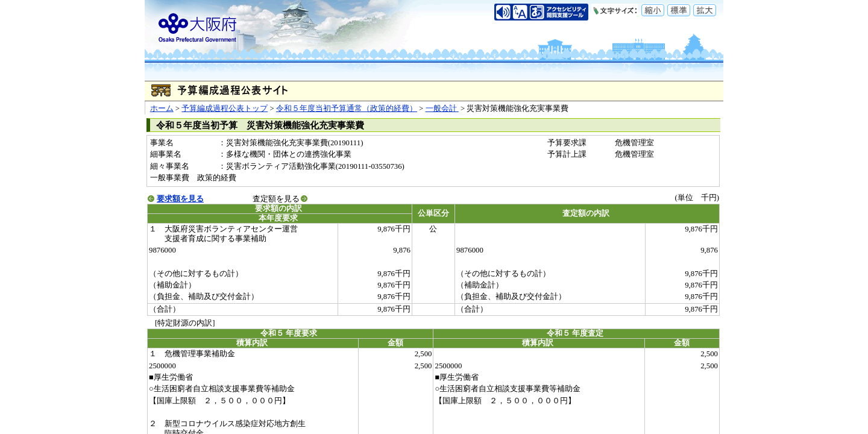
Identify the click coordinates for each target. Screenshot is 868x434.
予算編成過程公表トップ (225, 108)
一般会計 (442, 108)
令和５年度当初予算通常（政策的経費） (347, 108)
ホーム (162, 108)
